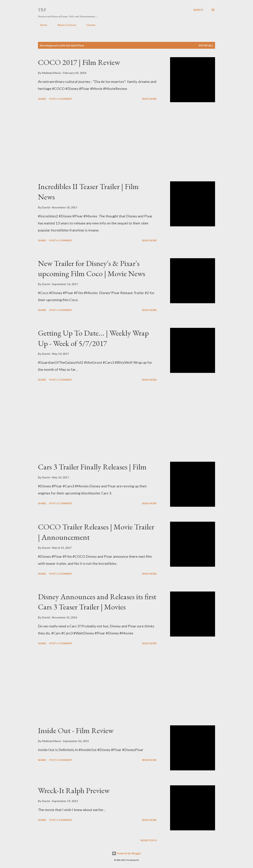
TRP (42, 10)
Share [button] (42, 99)
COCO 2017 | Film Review (79, 62)
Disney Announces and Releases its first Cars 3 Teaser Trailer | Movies (97, 602)
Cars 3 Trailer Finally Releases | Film (92, 467)
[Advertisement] (97, 142)
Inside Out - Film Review (76, 730)
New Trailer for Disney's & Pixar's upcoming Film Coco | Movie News (92, 268)
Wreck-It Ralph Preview (74, 790)
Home (41, 25)
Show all (206, 45)
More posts (149, 840)
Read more (149, 99)
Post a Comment (61, 99)
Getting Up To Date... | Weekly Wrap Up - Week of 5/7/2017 (93, 338)
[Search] (198, 10)
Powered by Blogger (126, 853)
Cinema (89, 25)
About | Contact (65, 25)
